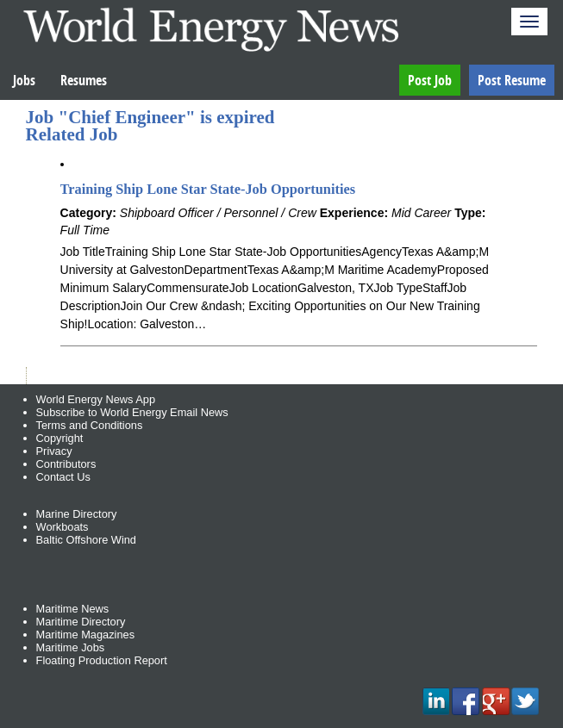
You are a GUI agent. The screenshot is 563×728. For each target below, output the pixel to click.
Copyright (60, 438)
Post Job (430, 80)
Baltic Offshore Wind (86, 540)
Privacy (54, 451)
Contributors (66, 464)
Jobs (24, 80)
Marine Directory (77, 514)
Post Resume (512, 80)
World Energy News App (96, 399)
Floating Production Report (102, 660)
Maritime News (73, 609)
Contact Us (63, 477)
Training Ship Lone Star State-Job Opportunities (208, 189)
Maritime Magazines (86, 635)
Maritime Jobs (71, 647)
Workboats (63, 527)
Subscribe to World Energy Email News (132, 412)
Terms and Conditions (90, 425)
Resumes (84, 80)
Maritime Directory (81, 622)
